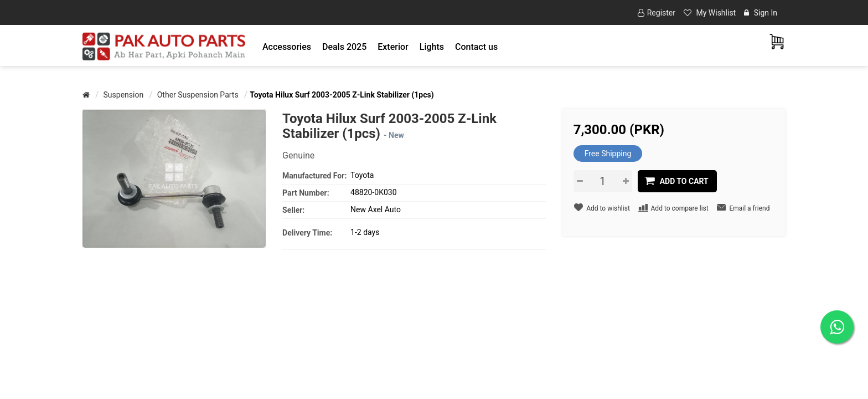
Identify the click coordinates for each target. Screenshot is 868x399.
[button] (287, 47)
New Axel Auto (376, 209)
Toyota (362, 175)
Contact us (476, 47)
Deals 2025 (344, 47)
